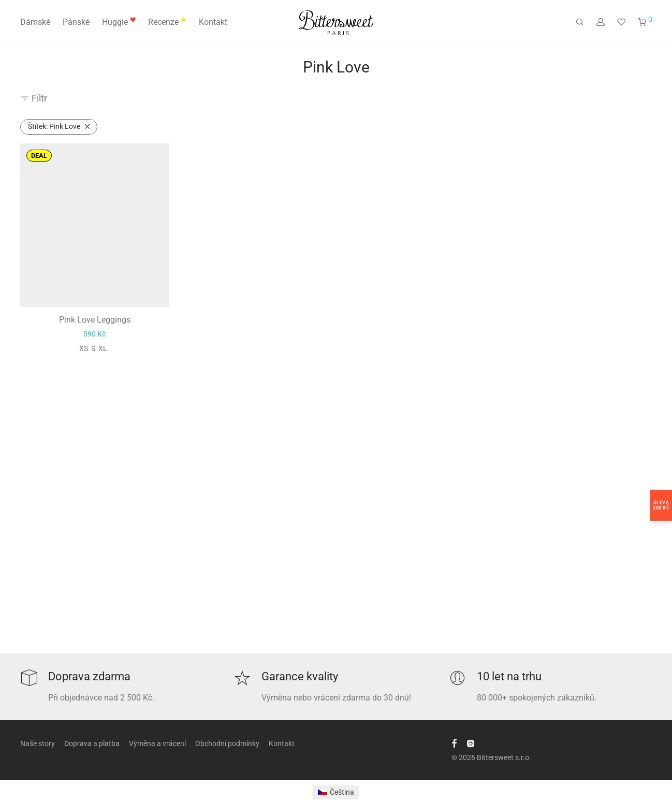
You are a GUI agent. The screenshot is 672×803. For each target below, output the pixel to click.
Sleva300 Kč (661, 505)
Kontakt (213, 22)
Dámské (35, 22)
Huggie (119, 22)
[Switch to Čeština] (336, 792)
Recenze (167, 22)
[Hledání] (580, 22)
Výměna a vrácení (157, 743)
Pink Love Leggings (95, 320)
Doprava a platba (92, 743)
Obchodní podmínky (227, 743)
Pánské (76, 22)
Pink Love (54, 126)
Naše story (38, 743)
